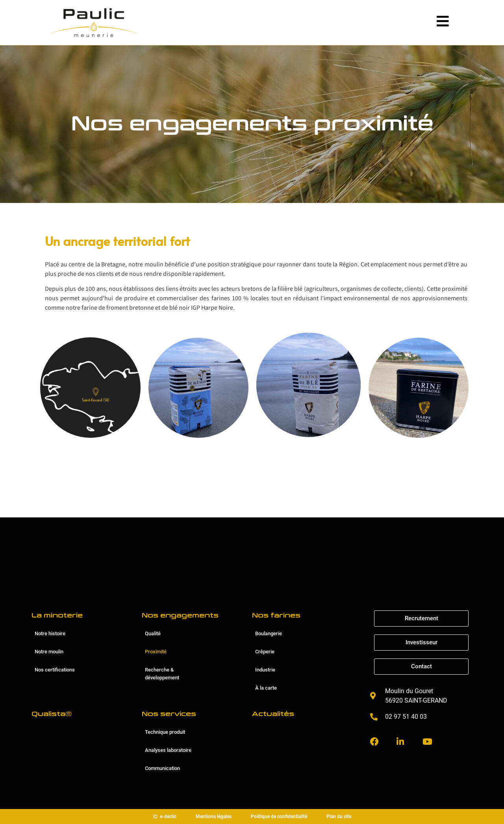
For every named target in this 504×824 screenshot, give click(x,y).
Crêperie (265, 652)
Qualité (153, 633)
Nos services (169, 714)
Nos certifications (55, 670)
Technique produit (165, 732)
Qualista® (52, 714)
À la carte (266, 688)
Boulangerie (269, 633)
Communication (162, 768)
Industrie (265, 670)
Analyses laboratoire (168, 750)
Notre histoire (50, 633)
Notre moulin (49, 652)
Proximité (156, 652)
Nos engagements (180, 615)
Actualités (273, 714)
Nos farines (276, 615)
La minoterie (57, 615)
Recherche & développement (162, 674)
